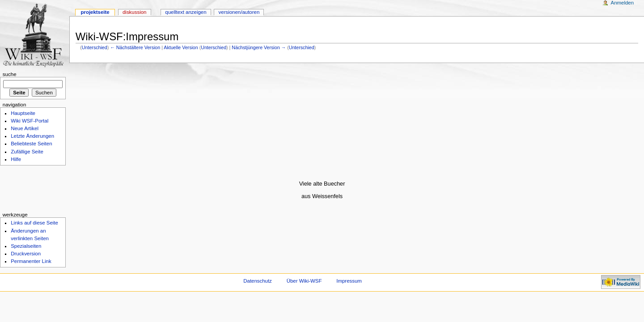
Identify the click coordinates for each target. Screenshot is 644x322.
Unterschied (95, 47)
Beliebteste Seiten (31, 144)
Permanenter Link (31, 261)
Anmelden (623, 3)
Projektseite (95, 12)
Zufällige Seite (27, 152)
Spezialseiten (26, 246)
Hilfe (16, 159)
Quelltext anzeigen (186, 12)
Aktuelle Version (181, 47)
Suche (10, 74)
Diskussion (134, 12)
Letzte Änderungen (32, 136)
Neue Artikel (25, 128)
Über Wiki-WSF (304, 281)
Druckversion (26, 254)
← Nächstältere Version (135, 47)
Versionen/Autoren (239, 12)
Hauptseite (23, 113)
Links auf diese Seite (34, 223)
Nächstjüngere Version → (259, 47)
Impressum (349, 281)
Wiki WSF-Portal (30, 121)
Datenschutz (258, 281)
